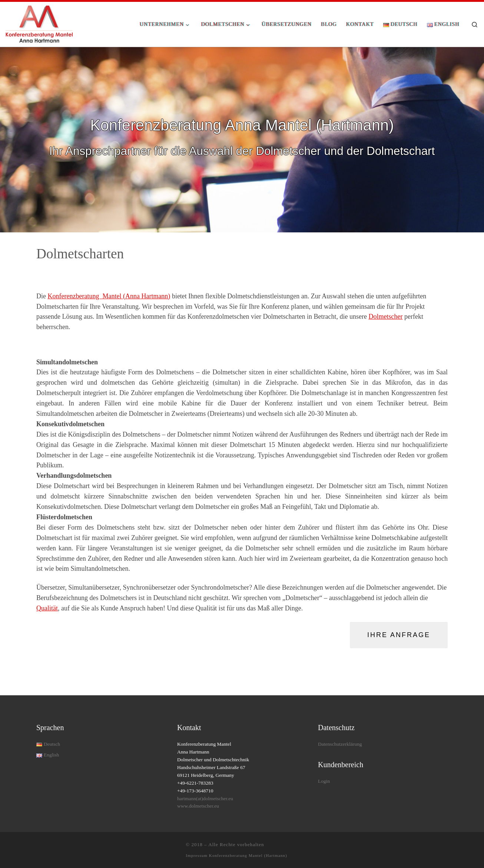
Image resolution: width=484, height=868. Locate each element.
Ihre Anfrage (399, 635)
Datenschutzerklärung (340, 744)
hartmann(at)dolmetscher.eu (205, 799)
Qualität (47, 608)
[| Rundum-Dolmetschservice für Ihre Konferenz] (39, 23)
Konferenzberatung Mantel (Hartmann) (248, 855)
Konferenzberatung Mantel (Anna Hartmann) (109, 296)
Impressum (197, 855)
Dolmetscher (385, 317)
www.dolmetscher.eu (198, 806)
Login (324, 781)
